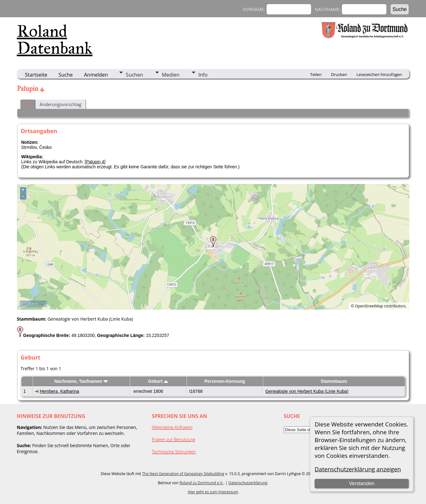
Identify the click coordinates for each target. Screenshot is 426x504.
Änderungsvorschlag (60, 104)
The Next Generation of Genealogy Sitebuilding (183, 474)
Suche (65, 75)
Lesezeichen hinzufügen (379, 74)
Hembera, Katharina (59, 391)
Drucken (339, 74)
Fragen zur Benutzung (174, 439)
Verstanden (362, 483)
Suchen (135, 75)
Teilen (316, 74)
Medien (171, 75)
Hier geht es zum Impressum (213, 492)
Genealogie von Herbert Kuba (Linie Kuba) (307, 391)
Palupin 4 (95, 162)
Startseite (36, 75)
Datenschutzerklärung (248, 483)
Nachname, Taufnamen (81, 381)
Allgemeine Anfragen (172, 427)
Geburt (158, 381)
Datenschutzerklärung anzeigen (358, 469)
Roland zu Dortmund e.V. (202, 483)
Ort (28, 104)
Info (203, 75)
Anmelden (96, 75)
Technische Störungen (174, 452)
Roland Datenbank (55, 40)
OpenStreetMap (369, 306)
